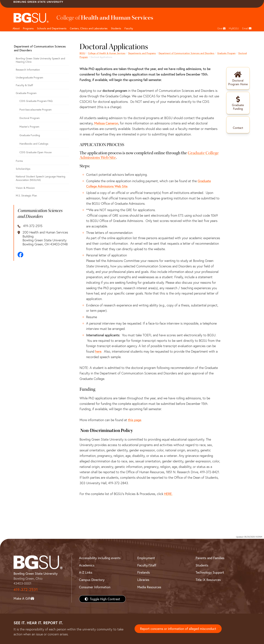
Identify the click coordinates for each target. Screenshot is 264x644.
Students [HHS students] (116, 28)
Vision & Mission (25, 188)
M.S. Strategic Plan (26, 195)
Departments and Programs (142, 53)
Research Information (28, 70)
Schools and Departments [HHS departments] (52, 28)
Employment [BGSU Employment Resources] (146, 558)
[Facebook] (20, 255)
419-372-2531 (26, 589)
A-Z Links (86, 572)
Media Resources (149, 587)
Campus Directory (92, 580)
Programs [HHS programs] (28, 28)
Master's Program (29, 127)
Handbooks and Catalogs (34, 144)
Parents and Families (210, 558)
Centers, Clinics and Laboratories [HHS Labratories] (89, 28)
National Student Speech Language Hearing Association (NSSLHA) (41, 178)
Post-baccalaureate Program (35, 110)
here (98, 351)
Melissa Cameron (106, 123)
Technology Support (210, 572)
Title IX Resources (208, 580)
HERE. (168, 494)
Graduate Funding (30, 135)
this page (135, 420)
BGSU (82, 53)
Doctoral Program (30, 118)
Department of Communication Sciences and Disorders (186, 53)
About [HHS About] (16, 28)
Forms (19, 161)
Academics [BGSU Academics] (87, 565)
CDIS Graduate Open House (35, 152)
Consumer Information (95, 587)
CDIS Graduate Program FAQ (36, 101)
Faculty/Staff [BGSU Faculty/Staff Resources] (147, 565)
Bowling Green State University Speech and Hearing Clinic (40, 60)
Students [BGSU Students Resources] (202, 565)
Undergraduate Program (29, 77)
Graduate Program (226, 53)
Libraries (143, 580)
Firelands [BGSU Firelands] (144, 572)
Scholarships (23, 169)
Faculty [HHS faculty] (129, 28)
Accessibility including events (100, 558)
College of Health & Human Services (107, 53)
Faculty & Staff (24, 85)
